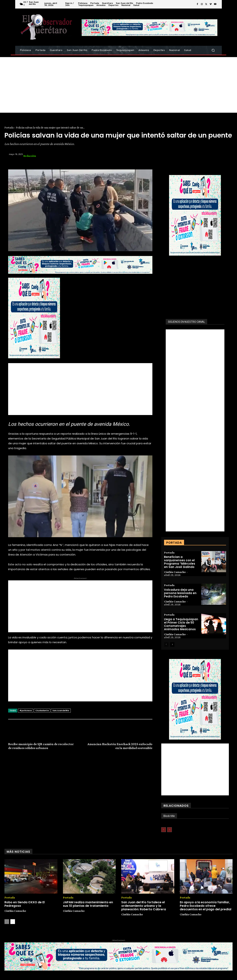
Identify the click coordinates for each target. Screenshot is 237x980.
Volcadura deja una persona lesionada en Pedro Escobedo (180, 593)
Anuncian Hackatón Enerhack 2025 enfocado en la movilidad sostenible (120, 746)
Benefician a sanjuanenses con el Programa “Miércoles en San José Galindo (180, 562)
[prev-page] (166, 645)
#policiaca (26, 710)
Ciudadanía (42, 710)
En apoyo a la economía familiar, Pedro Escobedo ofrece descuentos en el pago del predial (206, 906)
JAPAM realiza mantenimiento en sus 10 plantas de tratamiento (88, 904)
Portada (9, 128)
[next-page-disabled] (170, 830)
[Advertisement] (118, 85)
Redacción (30, 156)
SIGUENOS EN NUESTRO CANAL (186, 322)
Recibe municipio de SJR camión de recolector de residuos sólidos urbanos (41, 746)
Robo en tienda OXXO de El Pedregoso (25, 904)
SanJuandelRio (61, 710)
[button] (213, 50)
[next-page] (172, 645)
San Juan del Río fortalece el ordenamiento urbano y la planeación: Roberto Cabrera (144, 906)
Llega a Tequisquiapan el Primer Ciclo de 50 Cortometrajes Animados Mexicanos (181, 624)
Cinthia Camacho (175, 572)
